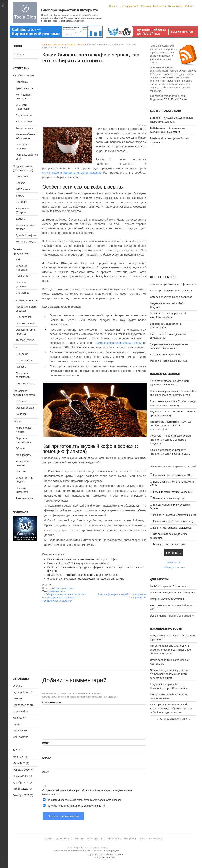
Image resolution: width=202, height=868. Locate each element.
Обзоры (20, 448)
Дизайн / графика (26, 235)
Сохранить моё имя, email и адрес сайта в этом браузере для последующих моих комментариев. (87, 792)
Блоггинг (21, 401)
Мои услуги (159, 6)
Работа (189, 6)
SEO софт (22, 354)
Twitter (183, 99)
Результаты (173, 562)
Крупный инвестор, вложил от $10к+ (173, 475)
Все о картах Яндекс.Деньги (167, 355)
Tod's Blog (25, 12)
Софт (16, 348)
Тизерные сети (25, 128)
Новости (59, 45)
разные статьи (58, 591)
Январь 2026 (20, 776)
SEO (18, 259)
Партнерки (22, 82)
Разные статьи (75, 45)
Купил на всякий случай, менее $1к (173, 492)
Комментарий (52, 703)
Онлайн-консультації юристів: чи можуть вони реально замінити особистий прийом (169, 674)
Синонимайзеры (26, 383)
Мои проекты (24, 455)
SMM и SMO (23, 276)
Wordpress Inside (160, 605)
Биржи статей (24, 122)
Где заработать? (129, 6)
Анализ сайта (24, 360)
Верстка (21, 183)
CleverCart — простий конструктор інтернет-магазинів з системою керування (170, 440)
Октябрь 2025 (21, 795)
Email (47, 758)
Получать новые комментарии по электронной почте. (74, 806)
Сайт (45, 772)
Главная (47, 45)
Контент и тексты (26, 242)
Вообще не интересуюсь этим (170, 544)
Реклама (146, 6)
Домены (21, 219)
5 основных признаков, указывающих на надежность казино (86, 579)
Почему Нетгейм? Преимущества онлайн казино (78, 563)
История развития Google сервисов (171, 297)
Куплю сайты (176, 6)
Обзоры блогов (25, 408)
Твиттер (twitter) (25, 340)
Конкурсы (21, 414)
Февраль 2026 (21, 770)
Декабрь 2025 (21, 782)
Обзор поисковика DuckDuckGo (169, 361)
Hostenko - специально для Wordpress (173, 593)
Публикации (20, 731)
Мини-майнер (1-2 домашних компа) (173, 521)
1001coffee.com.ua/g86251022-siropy (118, 343)
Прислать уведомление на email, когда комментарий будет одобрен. (82, 800)
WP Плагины (23, 189)
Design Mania (158, 616)
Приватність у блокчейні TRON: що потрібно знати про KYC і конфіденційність (171, 426)
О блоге (113, 6)
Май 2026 (19, 757)
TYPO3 (20, 196)
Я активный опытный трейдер (170, 498)
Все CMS (21, 202)
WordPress (22, 176)
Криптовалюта (24, 88)
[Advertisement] (94, 94)
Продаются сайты (23, 705)
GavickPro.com (108, 858)
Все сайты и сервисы (25, 300)
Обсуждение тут (174, 567)
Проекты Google (25, 323)
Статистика (22, 293)
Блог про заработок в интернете (70, 10)
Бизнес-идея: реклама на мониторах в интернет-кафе (82, 559)
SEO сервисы (24, 317)
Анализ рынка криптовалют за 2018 (171, 291)
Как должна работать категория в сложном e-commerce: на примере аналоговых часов (170, 650)
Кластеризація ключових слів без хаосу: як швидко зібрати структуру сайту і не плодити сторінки (171, 708)
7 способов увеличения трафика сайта (173, 284)
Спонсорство (21, 737)
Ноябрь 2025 (21, 789)
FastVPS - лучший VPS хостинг (168, 586)
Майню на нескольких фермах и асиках (175, 515)
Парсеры (21, 367)
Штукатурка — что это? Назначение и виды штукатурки (83, 575)
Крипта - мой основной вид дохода (172, 528)
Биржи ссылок (24, 115)
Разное (17, 422)
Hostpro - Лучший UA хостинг (167, 599)
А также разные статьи (173, 719)
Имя (46, 743)
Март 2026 (19, 763)
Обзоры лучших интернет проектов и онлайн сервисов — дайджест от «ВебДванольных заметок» (64, 598)
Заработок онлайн (24, 75)
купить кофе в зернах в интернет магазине (72, 173)
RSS (166, 99)
